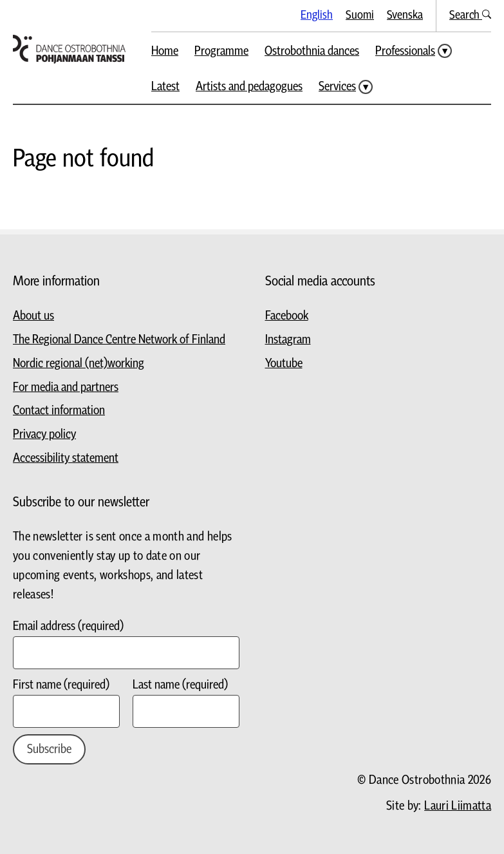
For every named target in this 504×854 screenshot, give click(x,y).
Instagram (288, 340)
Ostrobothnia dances (312, 51)
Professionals (405, 51)
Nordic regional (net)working (79, 364)
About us (33, 316)
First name (61, 685)
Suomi (360, 15)
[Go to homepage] (69, 49)
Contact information (59, 411)
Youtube (284, 364)
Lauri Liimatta (458, 806)
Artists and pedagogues (249, 87)
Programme (221, 51)
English (317, 15)
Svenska (405, 15)
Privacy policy (44, 434)
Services (337, 87)
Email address (68, 626)
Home (165, 51)
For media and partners (66, 387)
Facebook (287, 316)
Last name (180, 685)
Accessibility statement (66, 458)
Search (470, 15)
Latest (165, 87)
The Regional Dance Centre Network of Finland (119, 340)
